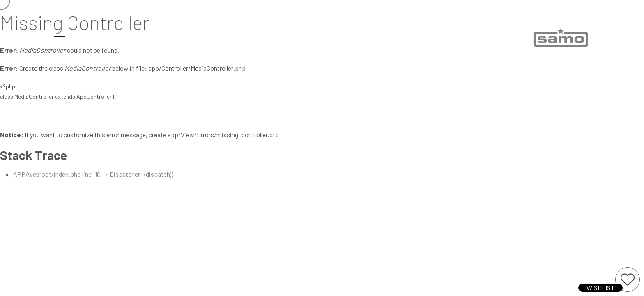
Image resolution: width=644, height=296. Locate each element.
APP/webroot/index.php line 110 (57, 174)
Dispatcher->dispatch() (141, 174)
